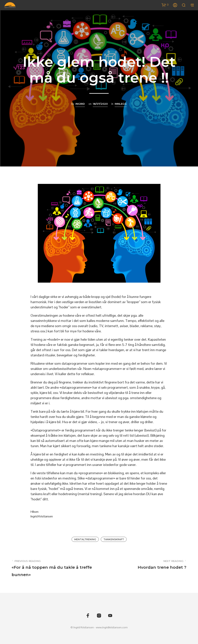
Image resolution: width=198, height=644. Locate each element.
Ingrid (80, 104)
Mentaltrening (85, 539)
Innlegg (121, 104)
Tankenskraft (114, 539)
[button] (165, 5)
